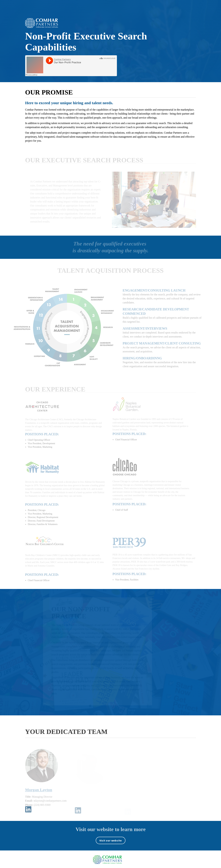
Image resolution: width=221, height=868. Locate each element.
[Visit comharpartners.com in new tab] (111, 840)
